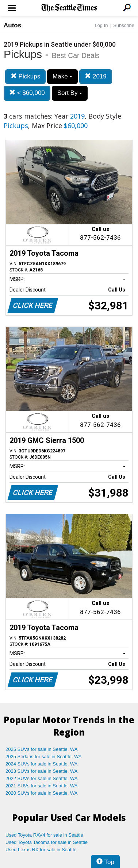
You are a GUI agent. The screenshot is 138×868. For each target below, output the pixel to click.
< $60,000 (27, 93)
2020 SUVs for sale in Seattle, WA (42, 793)
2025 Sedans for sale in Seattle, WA (43, 757)
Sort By (70, 93)
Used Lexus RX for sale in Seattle (41, 850)
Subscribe (124, 25)
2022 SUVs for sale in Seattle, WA (42, 778)
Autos (12, 25)
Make (62, 76)
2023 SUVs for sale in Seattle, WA (42, 771)
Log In (101, 25)
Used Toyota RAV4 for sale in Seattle (44, 835)
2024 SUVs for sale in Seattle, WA (42, 764)
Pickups (25, 76)
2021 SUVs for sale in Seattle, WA (42, 786)
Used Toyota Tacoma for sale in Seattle (47, 842)
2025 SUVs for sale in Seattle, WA (42, 749)
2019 (96, 76)
